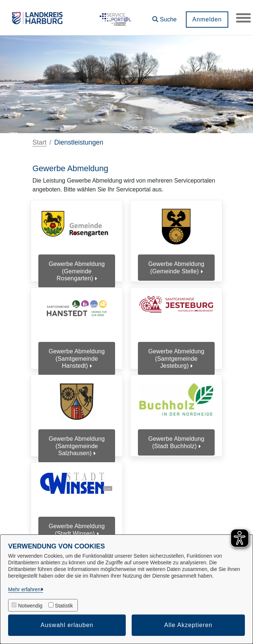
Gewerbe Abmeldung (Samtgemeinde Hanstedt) (77, 358)
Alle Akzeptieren (188, 625)
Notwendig (30, 606)
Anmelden (207, 19)
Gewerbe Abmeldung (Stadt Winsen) (77, 530)
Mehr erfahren (24, 589)
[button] (164, 17)
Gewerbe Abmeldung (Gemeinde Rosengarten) (77, 271)
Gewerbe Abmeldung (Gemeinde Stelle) (176, 267)
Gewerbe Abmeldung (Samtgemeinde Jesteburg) (176, 358)
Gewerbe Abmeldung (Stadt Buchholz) (176, 442)
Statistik (64, 606)
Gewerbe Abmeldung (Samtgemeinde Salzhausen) (77, 446)
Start (39, 142)
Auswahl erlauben (67, 625)
